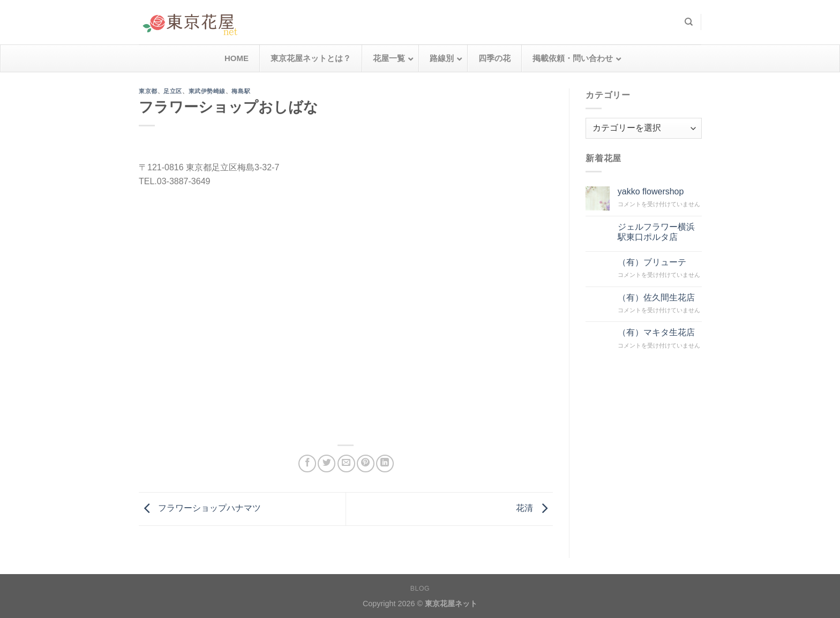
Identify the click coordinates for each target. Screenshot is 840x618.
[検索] (689, 22)
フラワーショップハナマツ (200, 508)
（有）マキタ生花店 (656, 332)
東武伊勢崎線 (207, 91)
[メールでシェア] (346, 464)
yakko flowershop (650, 191)
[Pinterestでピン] (366, 464)
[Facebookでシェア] (307, 464)
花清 (534, 508)
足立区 (173, 91)
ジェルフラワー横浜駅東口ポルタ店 (656, 231)
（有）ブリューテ (651, 262)
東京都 (148, 91)
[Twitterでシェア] (327, 464)
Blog (420, 589)
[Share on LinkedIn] (385, 464)
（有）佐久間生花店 (656, 297)
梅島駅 (241, 91)
